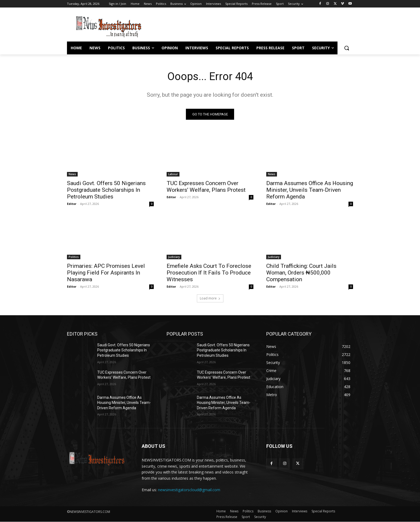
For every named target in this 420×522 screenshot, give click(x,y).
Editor (72, 204)
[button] (347, 48)
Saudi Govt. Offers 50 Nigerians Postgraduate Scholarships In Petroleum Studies (106, 190)
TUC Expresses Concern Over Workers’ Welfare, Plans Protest (206, 187)
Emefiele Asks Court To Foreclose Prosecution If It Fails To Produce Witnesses (209, 273)
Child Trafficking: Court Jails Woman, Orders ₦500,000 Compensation (301, 273)
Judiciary (174, 257)
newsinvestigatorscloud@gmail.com (189, 490)
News (72, 174)
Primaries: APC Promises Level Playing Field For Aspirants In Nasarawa (106, 273)
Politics (74, 257)
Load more (210, 298)
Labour (173, 174)
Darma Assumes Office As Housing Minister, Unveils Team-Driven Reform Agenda (310, 190)
